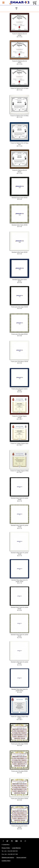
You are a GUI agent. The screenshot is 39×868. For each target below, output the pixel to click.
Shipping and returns (8, 857)
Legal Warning (16, 848)
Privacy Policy (6, 848)
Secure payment (21, 857)
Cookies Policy (6, 861)
